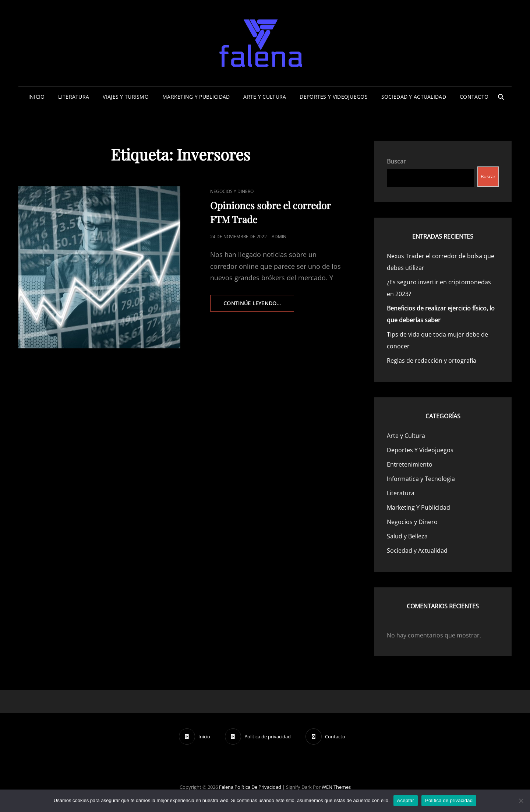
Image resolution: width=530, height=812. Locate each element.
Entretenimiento (410, 464)
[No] (521, 801)
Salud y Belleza (407, 536)
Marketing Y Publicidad (196, 97)
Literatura (74, 97)
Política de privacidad (258, 787)
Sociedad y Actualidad (414, 97)
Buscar (396, 161)
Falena (226, 787)
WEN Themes (336, 787)
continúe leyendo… (259, 305)
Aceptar (406, 800)
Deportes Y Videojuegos (333, 97)
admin (279, 237)
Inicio (37, 97)
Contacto (474, 97)
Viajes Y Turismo (126, 97)
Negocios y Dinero (232, 191)
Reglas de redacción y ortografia (432, 361)
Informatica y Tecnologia (421, 479)
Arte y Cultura (265, 97)
